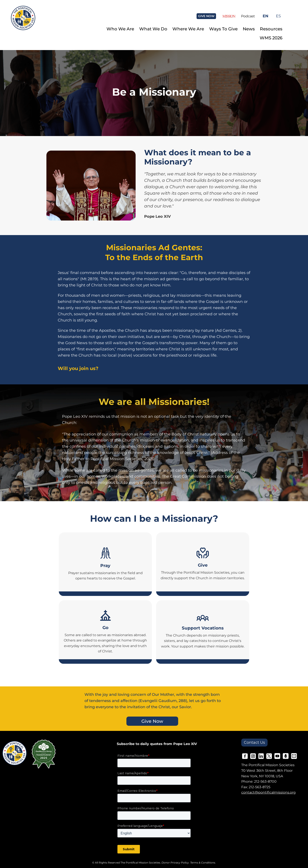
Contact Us (254, 742)
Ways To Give (223, 29)
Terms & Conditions (203, 863)
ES (278, 16)
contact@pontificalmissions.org (268, 792)
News (249, 29)
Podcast (248, 16)
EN (266, 16)
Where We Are (188, 29)
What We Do (153, 29)
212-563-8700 (265, 781)
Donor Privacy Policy (175, 863)
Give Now (152, 721)
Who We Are (120, 29)
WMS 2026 (271, 38)
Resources (271, 29)
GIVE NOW (206, 16)
